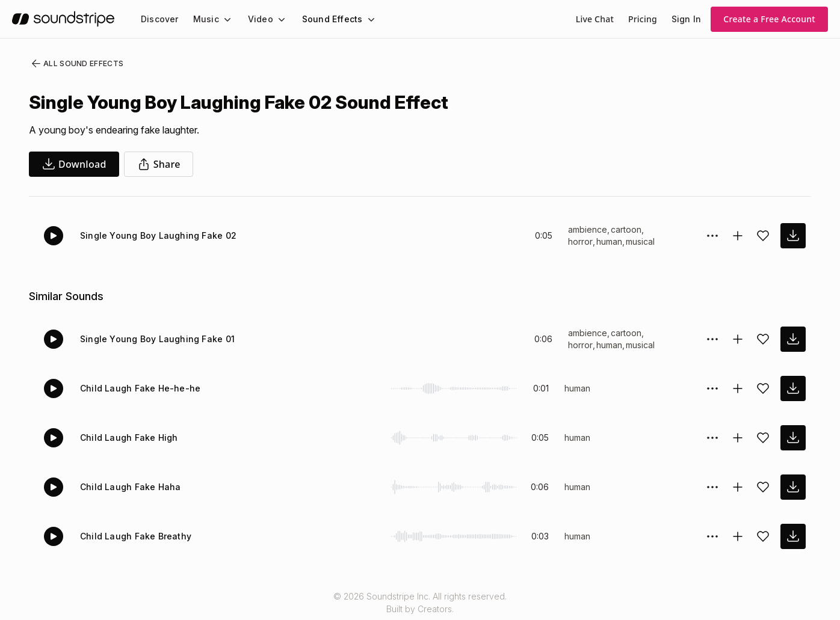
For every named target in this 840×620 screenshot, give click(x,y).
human (611, 241)
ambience (587, 229)
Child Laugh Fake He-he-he (135, 388)
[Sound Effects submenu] (360, 19)
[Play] (54, 236)
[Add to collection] (738, 236)
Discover (159, 19)
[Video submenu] (274, 19)
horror (581, 241)
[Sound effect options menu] (712, 236)
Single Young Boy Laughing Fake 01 (153, 339)
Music (203, 19)
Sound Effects (324, 19)
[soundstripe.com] (63, 19)
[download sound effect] (793, 236)
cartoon (625, 229)
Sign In (687, 19)
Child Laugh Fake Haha (128, 487)
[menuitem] (159, 19)
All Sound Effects (73, 64)
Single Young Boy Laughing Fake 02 (153, 235)
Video (255, 19)
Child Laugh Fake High (126, 437)
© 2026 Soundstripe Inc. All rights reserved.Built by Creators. (420, 603)
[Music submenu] (222, 19)
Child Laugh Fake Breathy (133, 536)
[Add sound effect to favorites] (763, 236)
